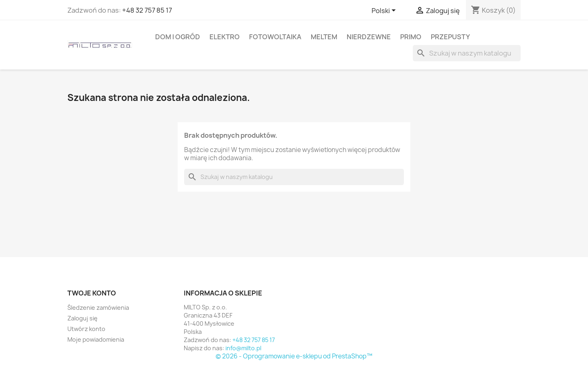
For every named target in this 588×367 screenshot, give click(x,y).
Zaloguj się (82, 318)
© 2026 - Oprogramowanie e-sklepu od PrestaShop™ (294, 356)
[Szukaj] (467, 53)
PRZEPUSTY (450, 37)
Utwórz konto (86, 329)
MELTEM (324, 37)
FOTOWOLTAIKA (275, 37)
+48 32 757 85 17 (147, 10)
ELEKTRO (225, 37)
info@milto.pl (243, 348)
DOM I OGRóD (178, 37)
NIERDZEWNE (369, 37)
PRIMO (411, 37)
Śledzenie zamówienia (98, 308)
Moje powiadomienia (96, 339)
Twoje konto (92, 293)
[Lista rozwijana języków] (385, 11)
